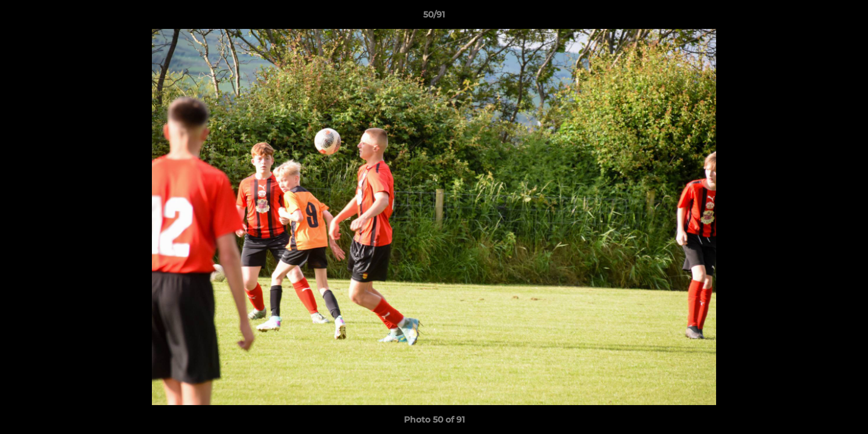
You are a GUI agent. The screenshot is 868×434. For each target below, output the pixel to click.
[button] (846, 17)
